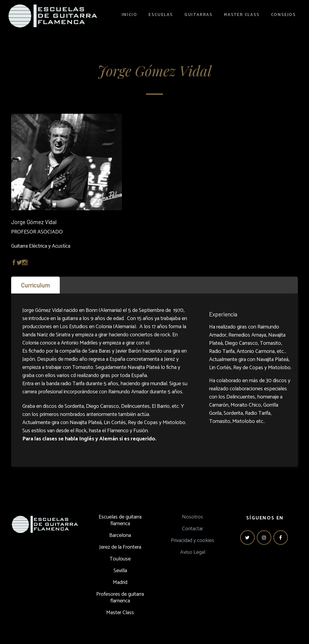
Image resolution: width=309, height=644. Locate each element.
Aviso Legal (193, 552)
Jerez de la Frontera (120, 547)
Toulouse (120, 559)
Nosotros (193, 517)
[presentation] (35, 285)
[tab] (35, 285)
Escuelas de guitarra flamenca (120, 520)
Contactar (193, 529)
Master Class (120, 613)
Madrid (120, 582)
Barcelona (120, 535)
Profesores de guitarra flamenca (120, 598)
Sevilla (120, 571)
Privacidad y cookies (193, 541)
